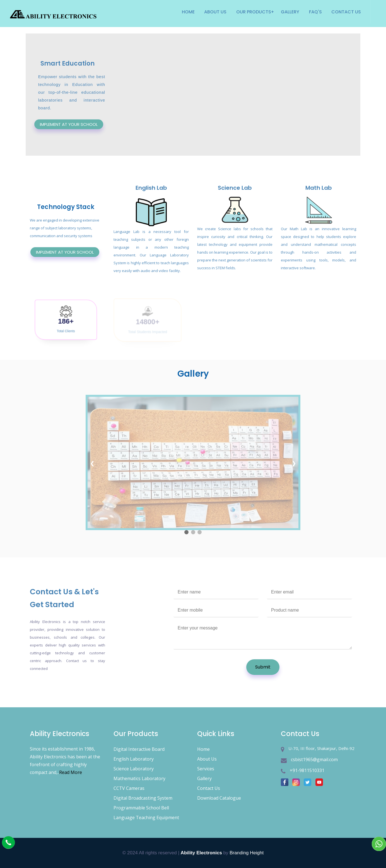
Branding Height (247, 853)
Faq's (315, 12)
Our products (254, 12)
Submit (263, 667)
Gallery (290, 12)
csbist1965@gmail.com (314, 759)
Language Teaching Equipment (146, 817)
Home (188, 12)
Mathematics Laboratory (139, 778)
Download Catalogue (219, 798)
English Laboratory (134, 759)
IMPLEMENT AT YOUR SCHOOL (69, 124)
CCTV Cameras (129, 788)
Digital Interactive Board (139, 749)
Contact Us (346, 12)
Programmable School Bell (141, 808)
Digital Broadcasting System (143, 798)
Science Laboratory (134, 769)
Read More (71, 772)
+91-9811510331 (307, 770)
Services (206, 769)
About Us (215, 12)
